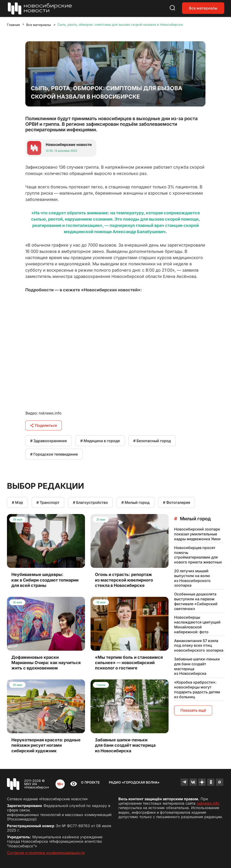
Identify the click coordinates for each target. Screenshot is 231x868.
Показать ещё (193, 710)
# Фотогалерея (177, 502)
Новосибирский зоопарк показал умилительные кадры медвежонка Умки (197, 534)
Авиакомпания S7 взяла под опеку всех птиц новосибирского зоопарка (199, 646)
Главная (13, 25)
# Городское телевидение (54, 454)
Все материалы (203, 8)
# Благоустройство (90, 502)
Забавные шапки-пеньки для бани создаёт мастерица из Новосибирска (197, 666)
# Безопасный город (152, 441)
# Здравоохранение (49, 441)
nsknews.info (208, 803)
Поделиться (44, 425)
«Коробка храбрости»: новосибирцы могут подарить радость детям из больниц (197, 689)
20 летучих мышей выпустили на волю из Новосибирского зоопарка (192, 578)
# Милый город (135, 502)
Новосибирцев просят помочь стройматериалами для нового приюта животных (198, 555)
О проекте (90, 782)
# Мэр (17, 502)
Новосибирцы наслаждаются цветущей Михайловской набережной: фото (197, 624)
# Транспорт (48, 502)
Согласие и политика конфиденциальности (46, 853)
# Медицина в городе (100, 441)
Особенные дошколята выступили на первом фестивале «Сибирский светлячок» (196, 601)
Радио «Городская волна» (134, 782)
